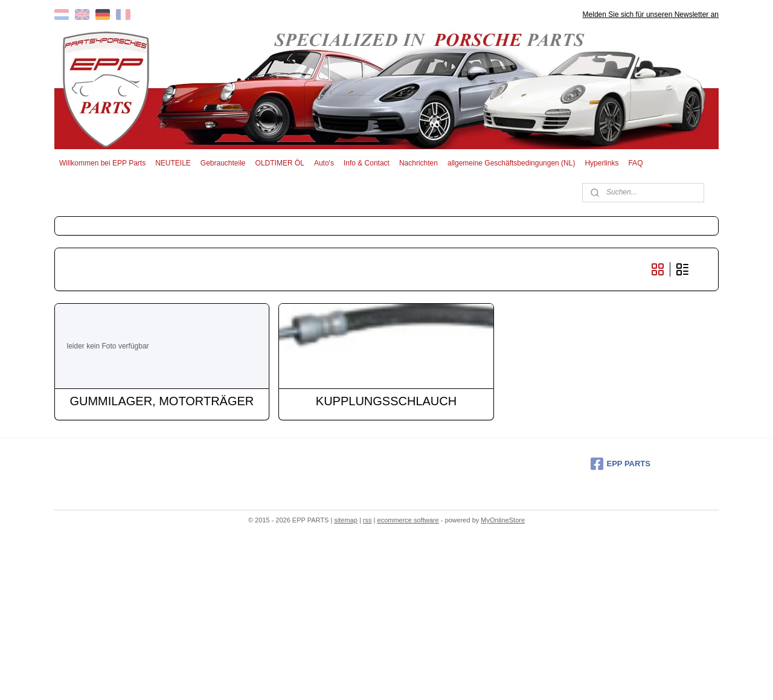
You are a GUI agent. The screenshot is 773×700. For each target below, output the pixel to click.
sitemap (346, 520)
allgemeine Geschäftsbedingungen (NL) (511, 163)
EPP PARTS (621, 464)
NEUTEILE (173, 163)
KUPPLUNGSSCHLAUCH (386, 401)
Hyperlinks (601, 163)
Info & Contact (367, 163)
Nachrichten (419, 163)
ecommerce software (408, 520)
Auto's (324, 163)
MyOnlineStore (503, 520)
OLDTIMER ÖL (280, 163)
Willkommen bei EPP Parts (102, 163)
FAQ (635, 163)
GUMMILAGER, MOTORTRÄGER (162, 401)
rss (367, 520)
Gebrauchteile (223, 163)
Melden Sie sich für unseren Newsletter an (651, 14)
